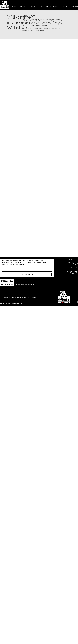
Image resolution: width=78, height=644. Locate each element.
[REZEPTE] (56, 7)
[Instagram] (76, 302)
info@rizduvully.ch (74, 267)
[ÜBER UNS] (23, 7)
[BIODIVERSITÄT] (46, 7)
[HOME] (14, 7)
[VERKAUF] (65, 7)
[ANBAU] (34, 7)
